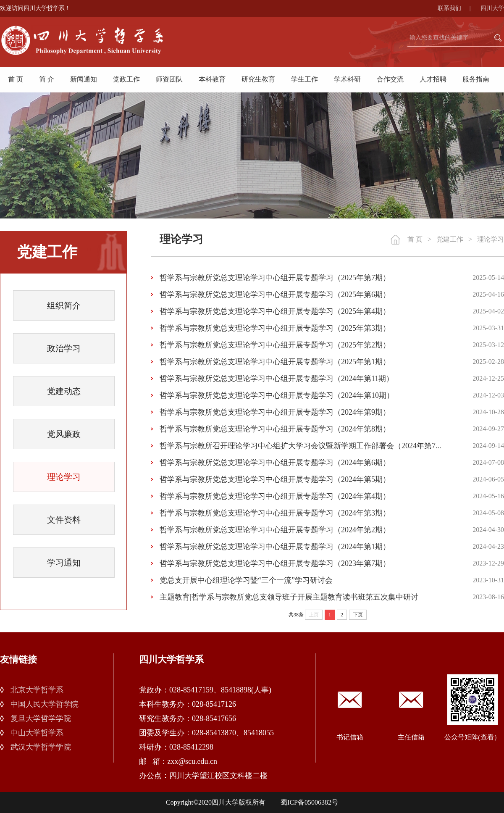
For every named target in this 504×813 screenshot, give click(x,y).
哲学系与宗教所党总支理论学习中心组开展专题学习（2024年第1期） (275, 547)
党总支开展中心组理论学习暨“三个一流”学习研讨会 (246, 580)
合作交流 (390, 79)
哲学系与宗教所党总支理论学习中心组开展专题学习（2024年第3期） (275, 513)
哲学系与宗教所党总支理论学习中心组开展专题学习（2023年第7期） (275, 563)
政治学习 (64, 348)
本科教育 (212, 79)
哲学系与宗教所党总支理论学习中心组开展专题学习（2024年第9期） (275, 412)
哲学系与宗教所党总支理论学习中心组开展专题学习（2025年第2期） (275, 345)
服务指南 (476, 79)
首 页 (16, 79)
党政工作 (126, 79)
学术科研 (347, 79)
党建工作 (450, 239)
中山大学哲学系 (37, 733)
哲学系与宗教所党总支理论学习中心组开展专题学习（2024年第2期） (275, 530)
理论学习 (64, 477)
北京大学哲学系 (37, 690)
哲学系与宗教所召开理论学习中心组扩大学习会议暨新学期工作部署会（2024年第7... (301, 446)
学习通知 (64, 563)
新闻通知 (84, 79)
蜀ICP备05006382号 (309, 802)
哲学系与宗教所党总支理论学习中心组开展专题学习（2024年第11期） (277, 379)
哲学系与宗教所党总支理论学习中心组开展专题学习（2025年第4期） (275, 311)
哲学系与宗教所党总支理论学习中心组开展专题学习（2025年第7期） (275, 278)
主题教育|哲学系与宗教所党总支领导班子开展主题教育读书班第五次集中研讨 (289, 597)
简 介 (47, 79)
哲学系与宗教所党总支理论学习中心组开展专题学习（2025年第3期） (275, 328)
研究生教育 (258, 79)
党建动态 (64, 391)
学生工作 (304, 79)
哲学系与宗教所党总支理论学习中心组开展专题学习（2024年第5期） (275, 479)
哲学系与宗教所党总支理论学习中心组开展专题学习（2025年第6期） (275, 295)
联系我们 (458, 8)
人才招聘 (433, 79)
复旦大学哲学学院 (41, 718)
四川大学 (492, 8)
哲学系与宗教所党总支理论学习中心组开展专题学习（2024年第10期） (277, 395)
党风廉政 (64, 434)
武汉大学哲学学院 (41, 747)
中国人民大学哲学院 (45, 704)
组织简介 (64, 305)
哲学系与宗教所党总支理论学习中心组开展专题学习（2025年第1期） (275, 362)
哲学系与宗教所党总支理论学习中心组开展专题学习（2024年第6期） (275, 463)
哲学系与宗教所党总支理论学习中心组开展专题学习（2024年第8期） (275, 429)
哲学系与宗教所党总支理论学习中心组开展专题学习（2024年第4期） (275, 496)
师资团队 (169, 79)
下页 (358, 615)
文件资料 (64, 520)
